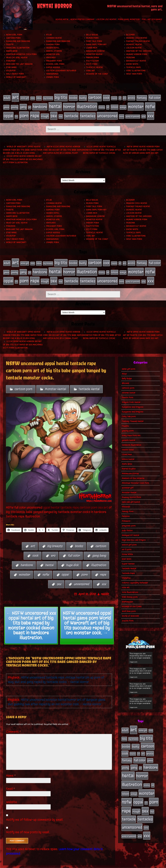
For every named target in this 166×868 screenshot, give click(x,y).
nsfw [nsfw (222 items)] (150, 105)
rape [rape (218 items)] (35, 113)
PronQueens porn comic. (149, 865)
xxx (104, 578)
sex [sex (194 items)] (54, 113)
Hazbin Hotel (53, 48)
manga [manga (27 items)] (123, 106)
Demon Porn (92, 38)
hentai (49, 559)
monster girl (53, 54)
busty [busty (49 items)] (83, 97)
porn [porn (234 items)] (24, 113)
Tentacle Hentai (94, 67)
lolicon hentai (134, 48)
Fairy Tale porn (94, 41)
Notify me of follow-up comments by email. (35, 813)
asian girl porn (14, 35)
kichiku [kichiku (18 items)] (102, 106)
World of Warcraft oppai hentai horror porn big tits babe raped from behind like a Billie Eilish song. (23, 147)
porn (84, 568)
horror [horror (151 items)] (69, 105)
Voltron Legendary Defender (61, 71)
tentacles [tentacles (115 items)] (88, 113)
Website (12, 795)
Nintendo (51, 58)
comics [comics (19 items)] (114, 98)
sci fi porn (92, 64)
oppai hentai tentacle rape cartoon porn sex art (76, 501)
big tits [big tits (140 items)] (61, 97)
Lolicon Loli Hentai (106, 19)
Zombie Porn (52, 77)
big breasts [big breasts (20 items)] (48, 98)
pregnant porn (54, 61)
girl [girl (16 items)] (30, 106)
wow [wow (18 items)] (144, 114)
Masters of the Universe (139, 51)
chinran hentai (54, 38)
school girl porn (55, 64)
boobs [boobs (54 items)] (73, 97)
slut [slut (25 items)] (61, 114)
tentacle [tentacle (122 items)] (71, 113)
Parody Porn (93, 58)
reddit (105, 587)
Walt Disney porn (15, 74)
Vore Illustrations (136, 71)
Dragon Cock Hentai (137, 38)
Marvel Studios (54, 51)
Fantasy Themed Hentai (138, 41)
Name (11, 769)
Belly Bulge (92, 35)
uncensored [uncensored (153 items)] (107, 113)
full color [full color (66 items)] (155, 97)
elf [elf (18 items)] (120, 98)
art (33, 540)
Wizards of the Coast (97, 74)
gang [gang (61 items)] (23, 105)
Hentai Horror (54, 6)
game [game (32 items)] (6, 106)
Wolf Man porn (134, 74)
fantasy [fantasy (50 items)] (142, 97)
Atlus (49, 35)
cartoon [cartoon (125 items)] (95, 97)
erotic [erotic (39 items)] (131, 97)
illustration (99, 559)
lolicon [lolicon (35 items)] (114, 105)
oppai (65, 568)
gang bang (99, 549)
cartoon (101, 540)
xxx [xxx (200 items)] (151, 113)
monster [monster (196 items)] (136, 105)
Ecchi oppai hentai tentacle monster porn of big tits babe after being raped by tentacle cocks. (102, 147)
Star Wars (11, 67)
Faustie (10, 44)
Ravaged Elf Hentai (136, 61)
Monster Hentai (94, 54)
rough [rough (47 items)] (45, 113)
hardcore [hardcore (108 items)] (40, 105)
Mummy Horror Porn (137, 54)
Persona (131, 58)
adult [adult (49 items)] (7, 97)
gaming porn (53, 44)
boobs (79, 540)
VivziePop (11, 71)
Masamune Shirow (95, 51)
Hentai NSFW (62, 19)
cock (35, 549)
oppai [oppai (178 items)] (8, 113)
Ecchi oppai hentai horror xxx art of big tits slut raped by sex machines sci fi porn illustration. (23, 156)
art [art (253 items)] (15, 97)
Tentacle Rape (134, 67)
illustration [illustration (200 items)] (87, 105)
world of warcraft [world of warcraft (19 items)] (133, 114)
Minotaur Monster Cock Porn (21, 54)
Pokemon (11, 61)
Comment (14, 725)
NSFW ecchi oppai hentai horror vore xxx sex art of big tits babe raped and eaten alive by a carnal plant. (63, 147)
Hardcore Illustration (18, 48)
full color (74, 549)
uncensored (81, 578)
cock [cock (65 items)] (106, 97)
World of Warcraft (16, 77)
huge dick (72, 559)
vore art (91, 71)
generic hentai (134, 44)
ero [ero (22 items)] (124, 98)
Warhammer (52, 74)
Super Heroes (53, 67)
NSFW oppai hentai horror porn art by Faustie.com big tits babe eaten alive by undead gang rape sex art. (143, 147)
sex (59, 578)
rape (103, 568)
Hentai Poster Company (82, 19)
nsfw (46, 568)
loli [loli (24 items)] (108, 106)
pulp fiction (92, 61)
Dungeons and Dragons (18, 41)
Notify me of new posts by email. (28, 826)
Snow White (132, 64)
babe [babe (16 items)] (33, 98)
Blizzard (130, 35)
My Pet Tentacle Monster (87, 865)
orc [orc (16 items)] (16, 114)
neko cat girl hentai (17, 58)
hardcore (27, 559)
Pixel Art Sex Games (152, 19)
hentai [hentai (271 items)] (55, 105)
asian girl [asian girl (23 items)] (25, 98)
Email (11, 782)
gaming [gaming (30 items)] (15, 106)
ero (53, 549)
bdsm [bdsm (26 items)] (39, 98)
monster (24, 568)
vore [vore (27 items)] (122, 114)
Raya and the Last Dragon (19, 64)
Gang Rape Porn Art (96, 44)
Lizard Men (92, 48)
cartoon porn (13, 38)
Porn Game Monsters (129, 19)
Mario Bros (12, 51)
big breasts (55, 540)
